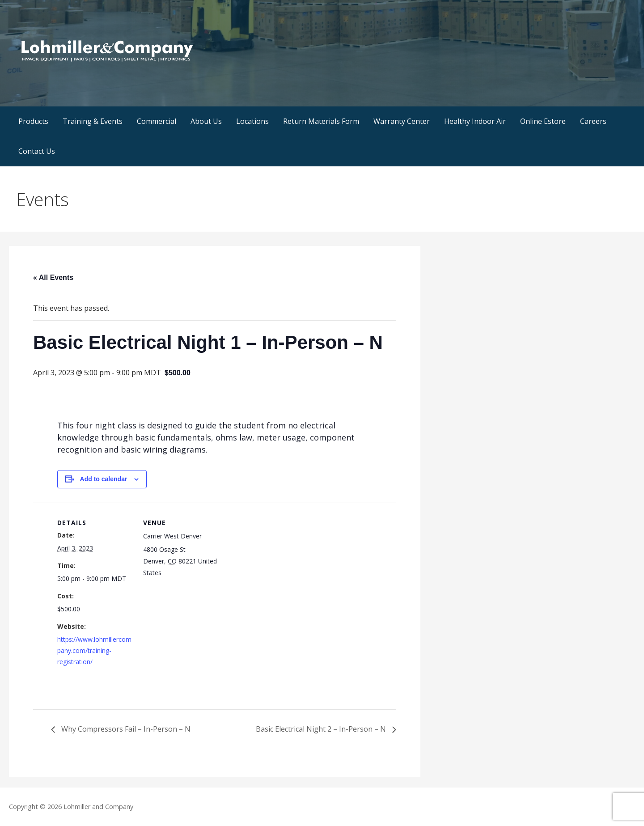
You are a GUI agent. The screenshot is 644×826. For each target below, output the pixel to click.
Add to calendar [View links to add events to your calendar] (104, 479)
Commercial (157, 121)
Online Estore (543, 121)
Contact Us (37, 151)
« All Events (53, 277)
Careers (593, 121)
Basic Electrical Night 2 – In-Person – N (322, 729)
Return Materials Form (321, 121)
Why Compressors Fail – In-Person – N (125, 729)
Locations (252, 121)
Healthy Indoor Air (475, 121)
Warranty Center (402, 121)
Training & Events (93, 121)
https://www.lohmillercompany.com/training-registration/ (94, 650)
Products (33, 121)
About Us (206, 121)
